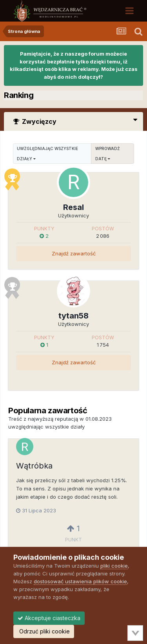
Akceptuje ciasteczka (49, 618)
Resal (73, 207)
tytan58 (73, 316)
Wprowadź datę (107, 154)
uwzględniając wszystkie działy (47, 154)
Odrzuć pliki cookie (44, 631)
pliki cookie (114, 566)
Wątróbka (34, 466)
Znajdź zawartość (74, 253)
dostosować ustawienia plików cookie (80, 581)
